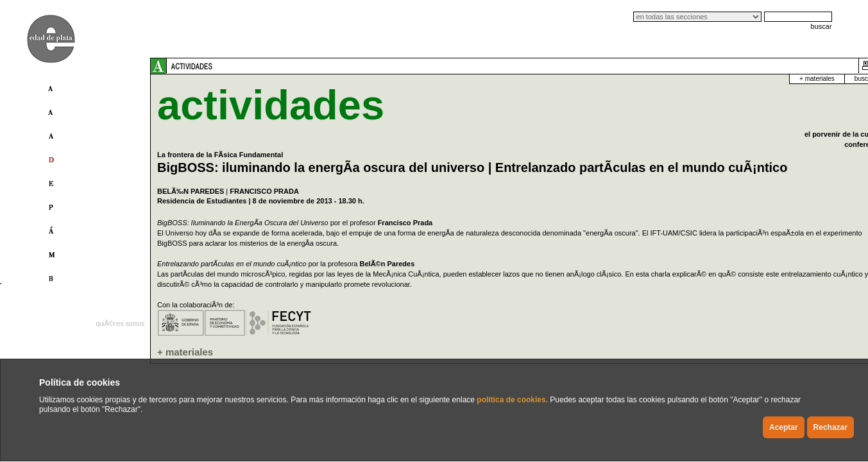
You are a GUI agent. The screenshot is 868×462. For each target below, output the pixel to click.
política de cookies (511, 400)
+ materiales (698, 79)
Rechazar (830, 427)
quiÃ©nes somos (120, 324)
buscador (748, 79)
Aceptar (784, 427)
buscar (821, 26)
